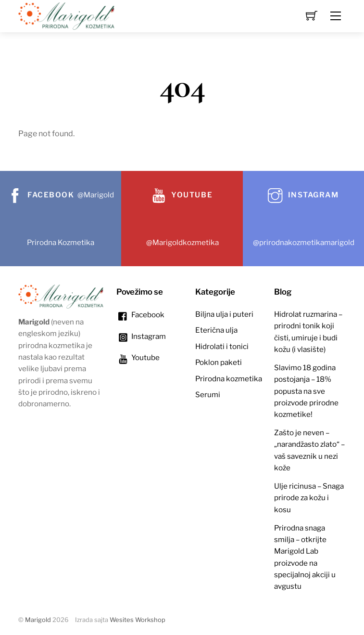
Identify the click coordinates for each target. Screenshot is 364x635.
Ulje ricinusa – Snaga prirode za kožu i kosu (309, 498)
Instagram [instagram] (141, 336)
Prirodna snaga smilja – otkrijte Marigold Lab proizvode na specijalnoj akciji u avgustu (305, 557)
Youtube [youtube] (138, 357)
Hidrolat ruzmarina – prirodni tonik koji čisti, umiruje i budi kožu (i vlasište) (308, 332)
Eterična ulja (216, 330)
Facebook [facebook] (140, 315)
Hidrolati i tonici (222, 346)
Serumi (208, 395)
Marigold (38, 620)
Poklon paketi (219, 362)
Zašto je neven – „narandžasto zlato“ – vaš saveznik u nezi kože (309, 450)
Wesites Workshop (138, 620)
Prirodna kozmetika (229, 379)
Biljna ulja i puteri (224, 314)
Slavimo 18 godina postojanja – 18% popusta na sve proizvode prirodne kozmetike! (306, 391)
